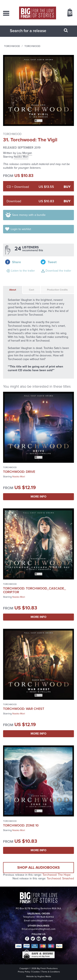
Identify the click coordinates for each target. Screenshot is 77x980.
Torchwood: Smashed (60, 878)
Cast (32, 290)
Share (17, 262)
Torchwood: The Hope (57, 875)
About (13, 290)
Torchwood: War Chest (24, 709)
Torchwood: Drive (19, 472)
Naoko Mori (21, 157)
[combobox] (33, 31)
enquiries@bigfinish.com (42, 929)
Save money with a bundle (29, 215)
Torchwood (12, 46)
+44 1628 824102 (45, 917)
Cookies (36, 972)
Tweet (52, 262)
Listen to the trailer (23, 271)
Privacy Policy (24, 972)
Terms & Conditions (51, 972)
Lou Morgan (24, 153)
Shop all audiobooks (38, 867)
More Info (38, 497)
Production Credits (57, 290)
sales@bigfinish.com (42, 921)
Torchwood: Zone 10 (21, 825)
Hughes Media (44, 976)
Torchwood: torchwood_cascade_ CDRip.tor (34, 590)
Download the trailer (58, 271)
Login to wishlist (21, 229)
